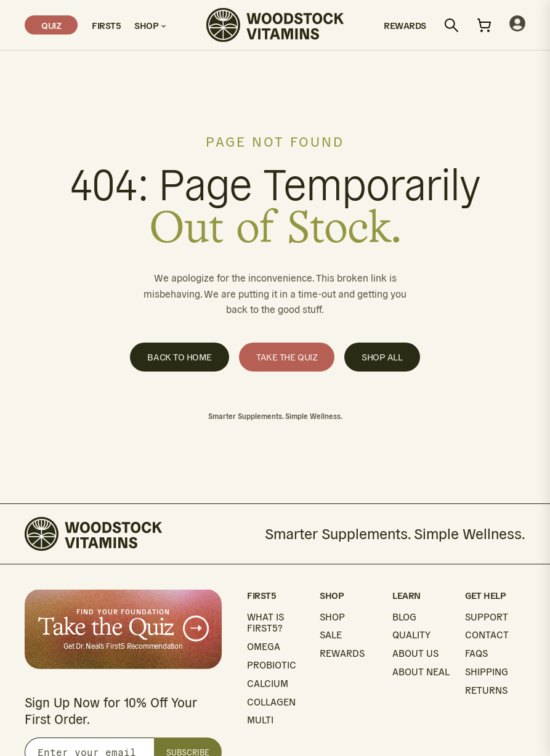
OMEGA (264, 647)
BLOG (404, 617)
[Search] (451, 25)
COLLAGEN (271, 702)
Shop (150, 25)
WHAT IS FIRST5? (265, 623)
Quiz (51, 25)
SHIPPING (487, 672)
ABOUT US (415, 653)
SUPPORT (487, 617)
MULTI (260, 720)
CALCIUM (268, 684)
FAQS (476, 653)
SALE (331, 635)
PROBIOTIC (272, 665)
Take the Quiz (287, 357)
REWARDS (342, 653)
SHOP (332, 617)
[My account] (517, 25)
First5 (106, 25)
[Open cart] (484, 25)
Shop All (382, 357)
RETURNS (486, 690)
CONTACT (487, 635)
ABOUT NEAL (421, 672)
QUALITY (411, 635)
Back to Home (180, 357)
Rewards (405, 25)
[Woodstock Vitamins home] (275, 25)
